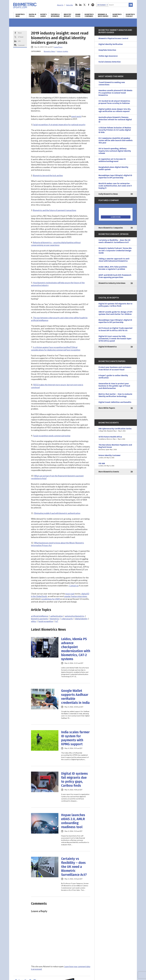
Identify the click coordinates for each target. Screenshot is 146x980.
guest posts (76, 116)
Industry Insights (67, 15)
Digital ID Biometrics (108, 347)
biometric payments (40, 619)
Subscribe (70, 5)
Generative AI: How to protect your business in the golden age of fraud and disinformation (114, 386)
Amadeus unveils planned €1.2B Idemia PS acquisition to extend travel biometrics (115, 93)
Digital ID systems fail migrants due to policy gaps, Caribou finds (74, 780)
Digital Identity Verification (111, 44)
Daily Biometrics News (108, 194)
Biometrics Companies (89, 15)
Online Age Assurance (108, 56)
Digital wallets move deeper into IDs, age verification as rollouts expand (115, 110)
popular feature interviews (76, 596)
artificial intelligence (40, 616)
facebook (89, 5)
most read (70, 594)
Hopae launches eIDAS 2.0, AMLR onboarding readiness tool (73, 821)
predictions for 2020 (51, 599)
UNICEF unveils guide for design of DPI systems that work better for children (115, 313)
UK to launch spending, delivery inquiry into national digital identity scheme (115, 151)
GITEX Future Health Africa (116, 438)
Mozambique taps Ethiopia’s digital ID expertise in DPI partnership (115, 177)
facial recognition (46, 621)
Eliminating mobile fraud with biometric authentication (57, 513)
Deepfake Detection (107, 50)
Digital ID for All (33, 15)
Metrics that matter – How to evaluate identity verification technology (115, 395)
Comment (21, 45)
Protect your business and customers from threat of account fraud (115, 368)
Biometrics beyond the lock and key (48, 175)
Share (20, 33)
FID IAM (116, 465)
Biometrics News (20, 15)
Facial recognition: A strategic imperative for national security (59, 125)
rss (76, 5)
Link (19, 41)
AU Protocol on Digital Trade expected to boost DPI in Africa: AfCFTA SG (115, 329)
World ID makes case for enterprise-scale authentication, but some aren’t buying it (115, 186)
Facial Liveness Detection (110, 62)
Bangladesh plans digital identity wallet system (113, 168)
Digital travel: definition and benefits (115, 402)
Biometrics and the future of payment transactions (55, 210)
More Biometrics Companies (111, 228)
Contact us (74, 586)
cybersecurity (67, 619)
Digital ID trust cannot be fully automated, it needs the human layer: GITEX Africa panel (115, 339)
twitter (85, 5)
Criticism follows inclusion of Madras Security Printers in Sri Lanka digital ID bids (115, 130)
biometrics (55, 619)
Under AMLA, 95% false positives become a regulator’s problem (113, 268)
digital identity (81, 619)
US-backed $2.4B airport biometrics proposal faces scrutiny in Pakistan (114, 102)
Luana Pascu (58, 47)
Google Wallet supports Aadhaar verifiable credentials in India (75, 697)
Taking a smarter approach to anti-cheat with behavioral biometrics (114, 260)
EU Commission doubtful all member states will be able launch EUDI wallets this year (116, 140)
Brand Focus (78, 15)
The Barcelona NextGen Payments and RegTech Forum (116, 447)
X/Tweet (21, 37)
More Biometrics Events (109, 472)
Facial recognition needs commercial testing (52, 436)
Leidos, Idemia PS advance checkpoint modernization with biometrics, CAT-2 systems (76, 649)
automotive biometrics (75, 616)
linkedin (80, 5)
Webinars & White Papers (103, 15)
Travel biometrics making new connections (112, 83)
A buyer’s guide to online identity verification (113, 377)
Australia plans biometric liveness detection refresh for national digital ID (115, 120)
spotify (93, 5)
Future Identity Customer (116, 457)
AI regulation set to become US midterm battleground (112, 160)
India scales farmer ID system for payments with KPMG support (75, 738)
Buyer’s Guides (44, 15)
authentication (57, 616)
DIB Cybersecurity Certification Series (116, 430)
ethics (34, 621)
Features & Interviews (55, 15)
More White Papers (107, 408)
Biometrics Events (117, 15)
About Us (60, 5)
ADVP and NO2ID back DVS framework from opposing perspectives (115, 276)
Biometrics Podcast (130, 15)
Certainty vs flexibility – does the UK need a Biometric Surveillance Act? (74, 867)
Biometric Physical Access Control (113, 38)
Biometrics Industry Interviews (112, 283)
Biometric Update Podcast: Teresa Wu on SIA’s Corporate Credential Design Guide (115, 250)
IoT (57, 621)
